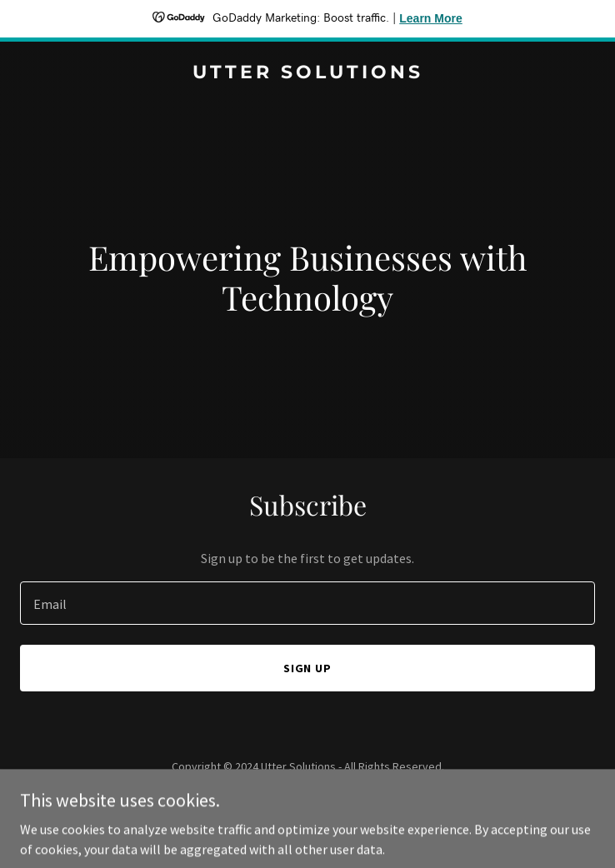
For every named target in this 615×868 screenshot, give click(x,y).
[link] (307, 73)
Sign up (308, 668)
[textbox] (307, 603)
